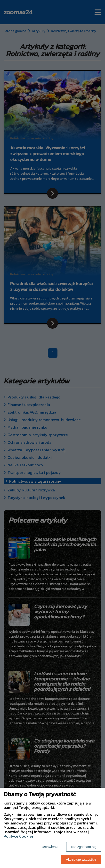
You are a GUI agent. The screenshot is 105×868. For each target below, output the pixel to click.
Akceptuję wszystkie (81, 859)
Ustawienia (50, 847)
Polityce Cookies (19, 836)
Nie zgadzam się (84, 847)
